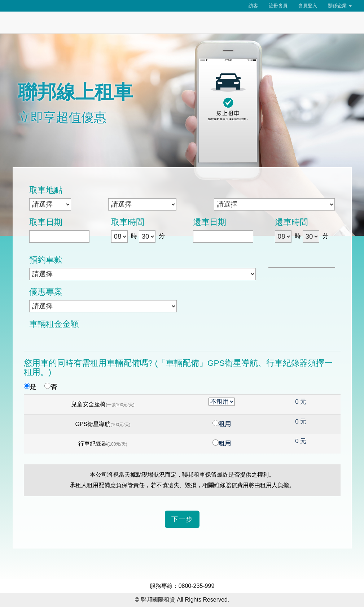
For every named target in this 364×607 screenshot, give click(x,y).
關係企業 (340, 6)
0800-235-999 (197, 586)
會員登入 (308, 6)
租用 (225, 424)
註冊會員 (278, 6)
